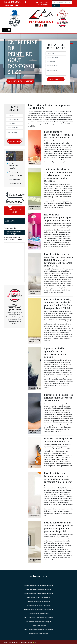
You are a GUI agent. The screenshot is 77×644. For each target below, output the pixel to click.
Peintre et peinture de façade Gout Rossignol (38, 610)
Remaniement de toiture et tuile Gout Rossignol (38, 593)
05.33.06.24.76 (12, 2)
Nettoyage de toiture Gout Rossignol (39, 606)
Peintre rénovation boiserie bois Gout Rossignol (38, 618)
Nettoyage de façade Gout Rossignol (38, 597)
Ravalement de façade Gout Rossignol (39, 622)
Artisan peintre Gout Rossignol (39, 634)
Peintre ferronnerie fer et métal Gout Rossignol (38, 630)
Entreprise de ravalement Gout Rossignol (39, 589)
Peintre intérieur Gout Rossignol (39, 614)
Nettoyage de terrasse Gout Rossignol (38, 602)
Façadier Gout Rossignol (39, 626)
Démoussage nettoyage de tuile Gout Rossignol (38, 585)
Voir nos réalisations (21, 81)
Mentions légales (26, 642)
